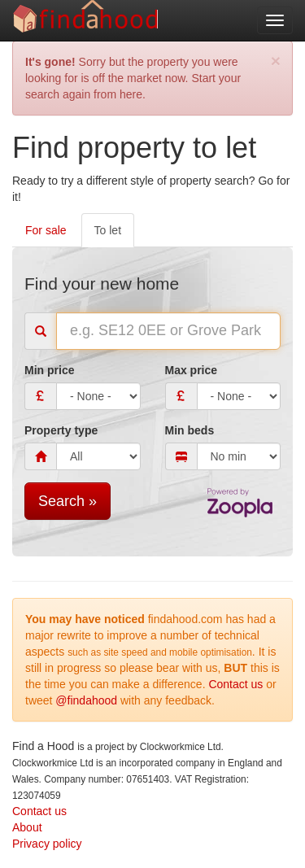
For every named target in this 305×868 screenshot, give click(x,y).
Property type (61, 430)
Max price (192, 370)
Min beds (190, 430)
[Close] (276, 61)
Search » (68, 501)
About (27, 827)
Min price (49, 370)
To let (108, 230)
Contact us (235, 684)
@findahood (86, 700)
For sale (46, 230)
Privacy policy (47, 844)
